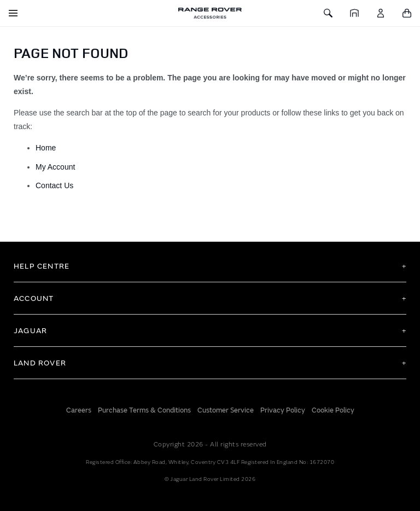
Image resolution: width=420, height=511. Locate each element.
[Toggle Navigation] (13, 13)
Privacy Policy (283, 410)
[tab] (210, 266)
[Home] (354, 13)
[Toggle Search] (328, 13)
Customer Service (226, 410)
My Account (56, 167)
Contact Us (54, 185)
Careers (79, 410)
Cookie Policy (333, 410)
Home (46, 148)
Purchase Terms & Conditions (144, 410)
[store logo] (210, 13)
